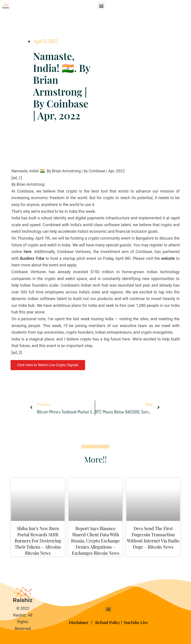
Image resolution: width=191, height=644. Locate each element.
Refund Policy (108, 622)
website (168, 258)
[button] (101, 6)
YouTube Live (136, 622)
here (28, 252)
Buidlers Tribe (32, 258)
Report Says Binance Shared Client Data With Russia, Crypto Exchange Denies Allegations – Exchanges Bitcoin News (96, 541)
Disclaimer (79, 622)
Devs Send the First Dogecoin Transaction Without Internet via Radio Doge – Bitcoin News (153, 538)
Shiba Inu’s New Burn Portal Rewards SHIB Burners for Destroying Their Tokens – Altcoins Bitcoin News (38, 541)
